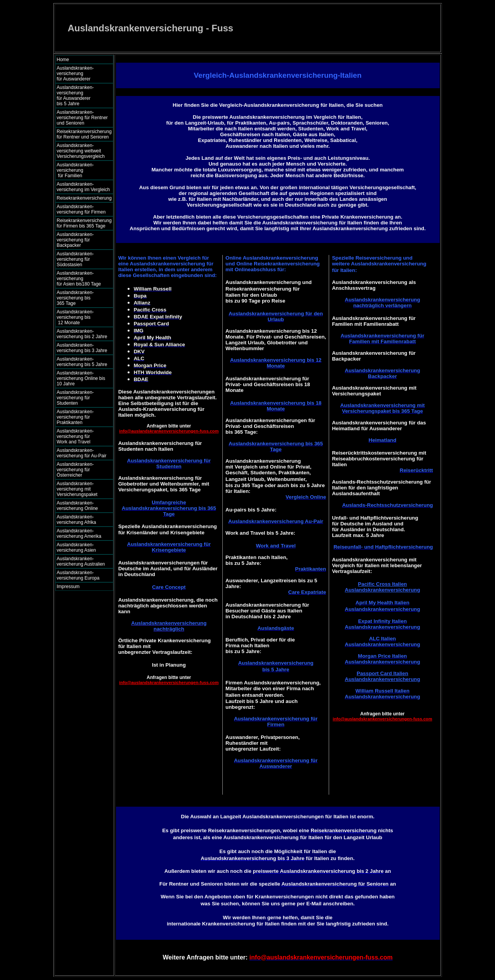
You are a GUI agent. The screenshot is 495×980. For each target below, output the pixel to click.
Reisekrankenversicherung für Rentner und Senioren (84, 134)
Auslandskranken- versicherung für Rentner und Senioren (82, 118)
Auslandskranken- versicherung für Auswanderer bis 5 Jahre (83, 96)
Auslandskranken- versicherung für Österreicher (75, 470)
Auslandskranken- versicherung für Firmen (81, 209)
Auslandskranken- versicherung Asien (76, 547)
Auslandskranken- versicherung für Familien (82, 170)
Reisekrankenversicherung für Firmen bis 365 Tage (84, 223)
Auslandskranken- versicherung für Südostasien (75, 259)
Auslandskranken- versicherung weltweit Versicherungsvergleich (81, 151)
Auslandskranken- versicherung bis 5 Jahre (82, 362)
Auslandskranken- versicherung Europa (78, 575)
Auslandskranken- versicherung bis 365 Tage (82, 298)
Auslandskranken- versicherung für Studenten (75, 398)
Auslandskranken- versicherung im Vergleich (83, 187)
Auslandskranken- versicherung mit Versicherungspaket (77, 489)
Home (63, 60)
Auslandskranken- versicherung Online (78, 506)
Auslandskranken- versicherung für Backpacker (75, 240)
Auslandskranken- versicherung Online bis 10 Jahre (81, 378)
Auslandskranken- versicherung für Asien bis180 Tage (83, 279)
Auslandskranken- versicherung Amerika (79, 534)
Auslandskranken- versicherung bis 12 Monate (81, 317)
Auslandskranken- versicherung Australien (81, 561)
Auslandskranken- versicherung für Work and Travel (80, 436)
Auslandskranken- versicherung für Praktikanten (75, 417)
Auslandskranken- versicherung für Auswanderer (82, 74)
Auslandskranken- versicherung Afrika (77, 520)
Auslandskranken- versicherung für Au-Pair (82, 453)
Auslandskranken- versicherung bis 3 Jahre (82, 348)
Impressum (68, 587)
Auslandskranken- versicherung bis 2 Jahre (82, 334)
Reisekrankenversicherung (84, 198)
